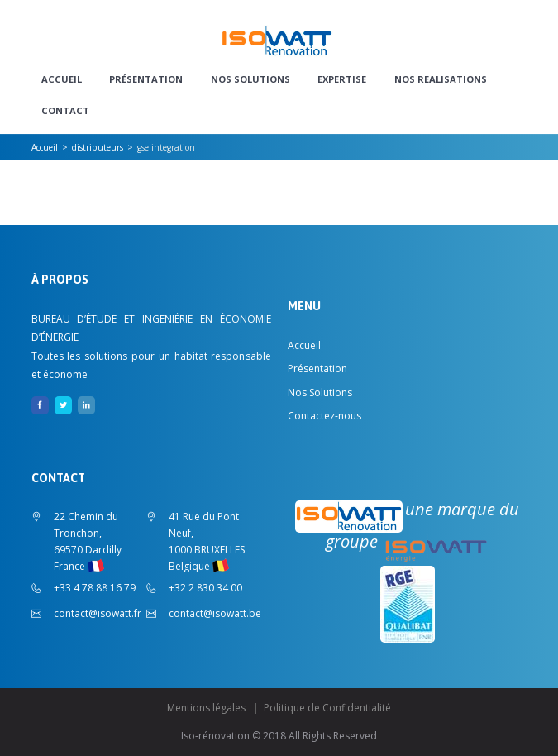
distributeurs (98, 147)
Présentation (146, 79)
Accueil (62, 79)
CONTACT (65, 111)
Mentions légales (206, 708)
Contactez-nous (324, 416)
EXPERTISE (342, 79)
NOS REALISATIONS (441, 79)
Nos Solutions (250, 79)
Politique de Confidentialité (327, 708)
